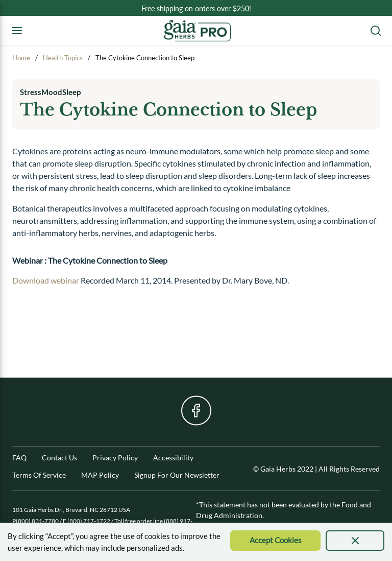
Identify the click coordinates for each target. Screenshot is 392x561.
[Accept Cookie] (275, 541)
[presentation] (355, 541)
